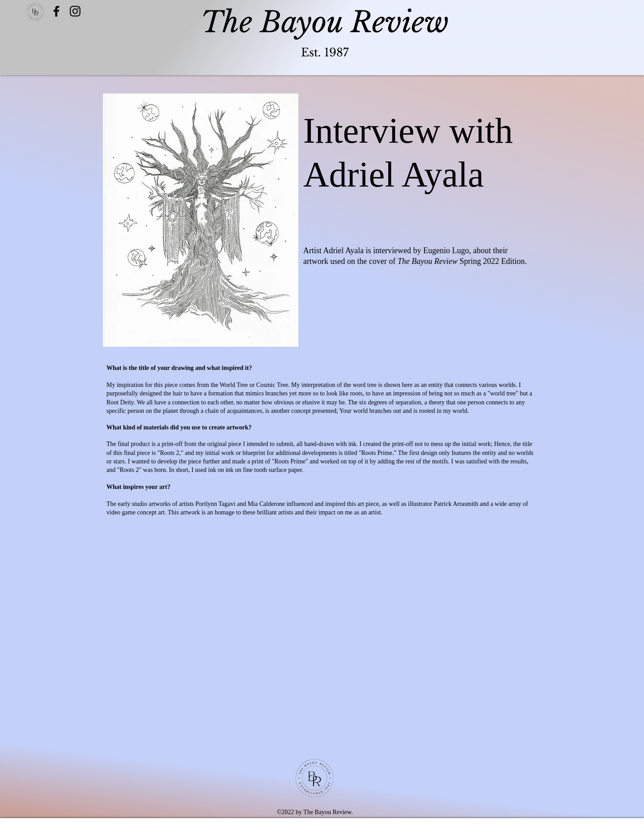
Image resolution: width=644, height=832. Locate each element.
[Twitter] (75, 11)
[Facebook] (56, 11)
